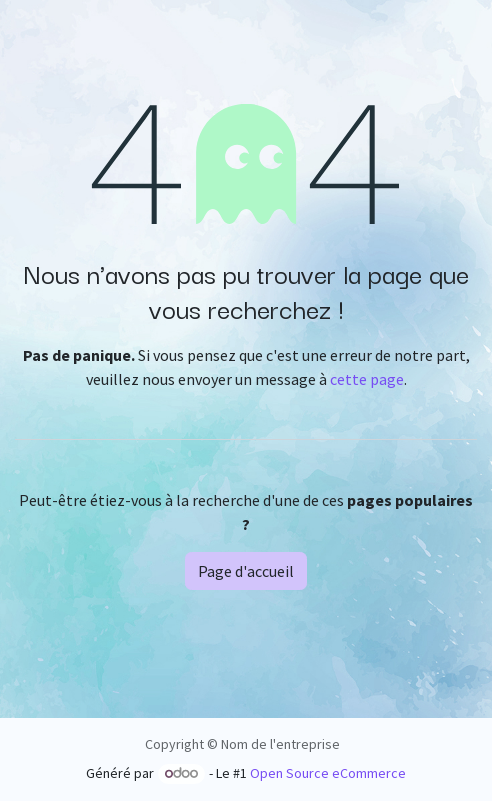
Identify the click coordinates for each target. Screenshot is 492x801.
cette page (367, 379)
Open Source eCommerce (328, 773)
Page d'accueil (246, 571)
